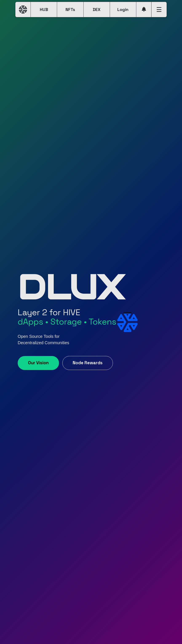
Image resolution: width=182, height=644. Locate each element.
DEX (97, 10)
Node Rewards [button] (88, 363)
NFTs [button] (70, 10)
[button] (144, 10)
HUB (44, 10)
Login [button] (123, 10)
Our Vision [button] (38, 363)
